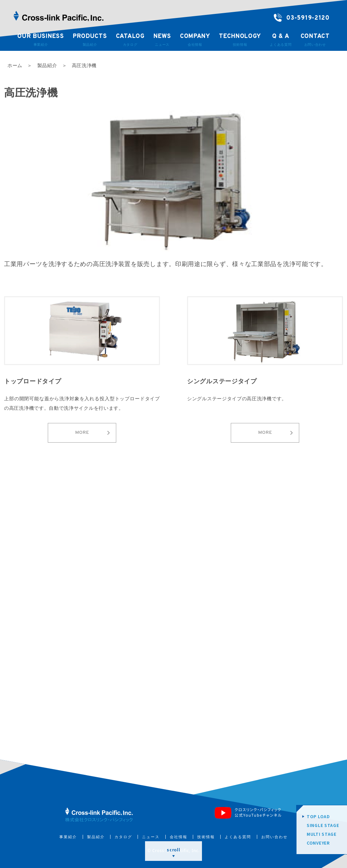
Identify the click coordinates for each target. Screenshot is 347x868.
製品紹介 (96, 837)
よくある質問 (238, 837)
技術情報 (206, 837)
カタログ (123, 837)
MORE (94, 433)
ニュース (151, 837)
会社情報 (179, 837)
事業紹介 (68, 837)
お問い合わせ (274, 837)
